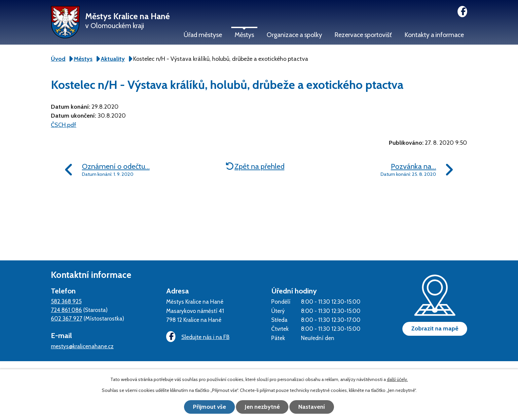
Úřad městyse (203, 35)
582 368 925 (66, 301)
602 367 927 (67, 318)
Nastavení (312, 407)
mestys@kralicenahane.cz (82, 346)
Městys (244, 35)
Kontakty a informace (434, 35)
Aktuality (113, 59)
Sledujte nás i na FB (198, 337)
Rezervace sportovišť (363, 35)
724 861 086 (66, 310)
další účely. (397, 379)
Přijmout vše (209, 407)
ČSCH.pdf (64, 125)
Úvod (58, 59)
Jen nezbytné (262, 407)
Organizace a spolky (294, 35)
